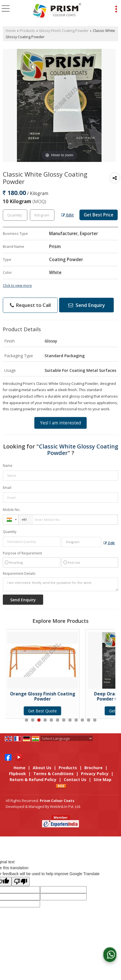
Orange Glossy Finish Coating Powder (44, 696)
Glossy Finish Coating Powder (64, 31)
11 (89, 720)
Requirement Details (19, 574)
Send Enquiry (87, 305)
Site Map (103, 780)
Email (7, 488)
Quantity (10, 532)
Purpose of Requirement (22, 553)
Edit (68, 215)
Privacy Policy (95, 774)
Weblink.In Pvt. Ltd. (65, 807)
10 (82, 720)
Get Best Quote (44, 711)
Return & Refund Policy (33, 780)
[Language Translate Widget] (67, 738)
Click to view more (17, 285)
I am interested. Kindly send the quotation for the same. (60, 584)
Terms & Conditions (53, 774)
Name (8, 466)
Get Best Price (99, 215)
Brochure (93, 768)
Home (11, 31)
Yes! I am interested (60, 423)
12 (95, 720)
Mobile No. (12, 510)
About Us (42, 768)
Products (27, 31)
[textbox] (42, 215)
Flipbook (17, 774)
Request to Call (30, 305)
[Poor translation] (21, 882)
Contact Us (75, 780)
